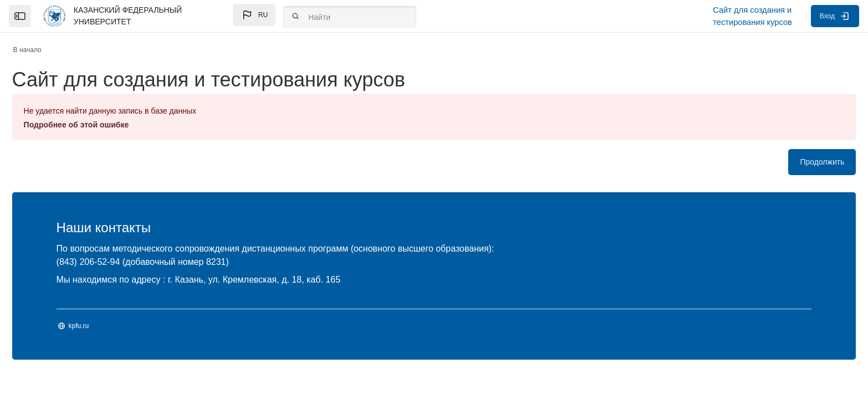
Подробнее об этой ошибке (109, 125)
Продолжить (790, 162)
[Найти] (350, 17)
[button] (254, 15)
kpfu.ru (111, 326)
